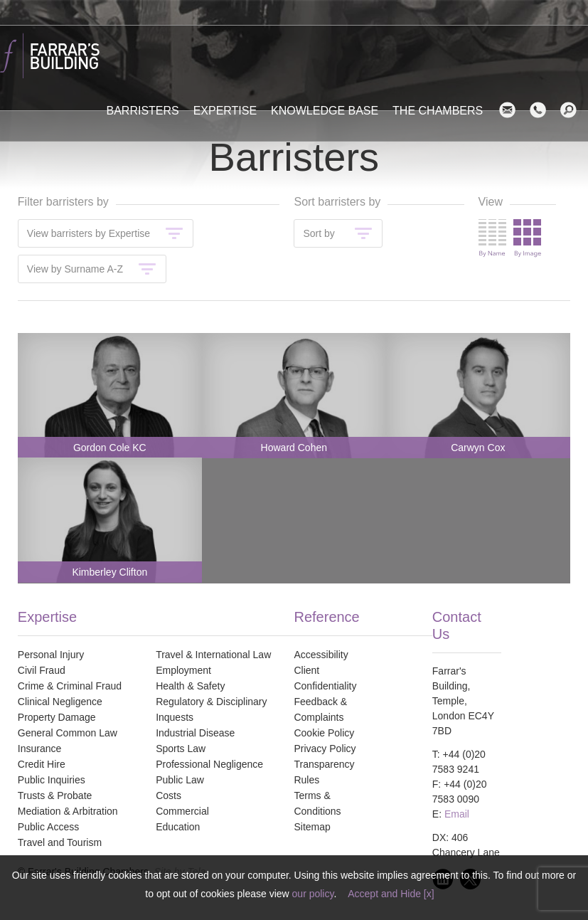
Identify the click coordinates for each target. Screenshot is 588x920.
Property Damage (57, 717)
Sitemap (312, 827)
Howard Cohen (294, 448)
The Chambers (438, 111)
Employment (183, 670)
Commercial (182, 811)
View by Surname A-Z (75, 269)
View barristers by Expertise (89, 233)
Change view (510, 238)
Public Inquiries (52, 780)
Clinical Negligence (60, 702)
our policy (313, 894)
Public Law (180, 780)
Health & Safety (190, 686)
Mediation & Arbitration (68, 811)
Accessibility (321, 655)
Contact (544, 110)
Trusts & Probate (55, 795)
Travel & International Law (213, 655)
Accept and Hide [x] (391, 894)
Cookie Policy (324, 733)
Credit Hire (42, 764)
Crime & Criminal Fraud (70, 686)
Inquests (175, 717)
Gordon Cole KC (110, 448)
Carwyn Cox (478, 448)
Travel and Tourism (60, 842)
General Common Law (68, 733)
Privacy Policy (325, 749)
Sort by (319, 233)
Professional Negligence (209, 764)
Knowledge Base (325, 111)
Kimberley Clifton (109, 572)
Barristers (143, 111)
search (574, 110)
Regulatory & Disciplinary (211, 702)
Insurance (39, 749)
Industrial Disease (195, 733)
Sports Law (181, 749)
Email (513, 110)
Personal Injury (51, 655)
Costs (169, 795)
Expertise (225, 111)
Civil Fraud (42, 670)
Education (178, 827)
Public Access (48, 827)
